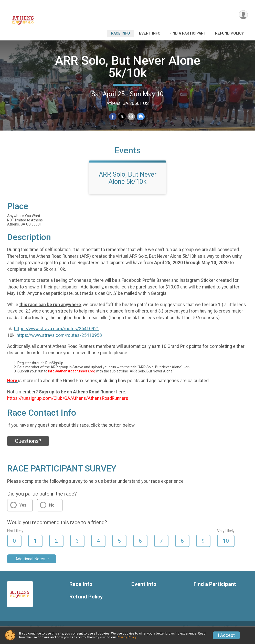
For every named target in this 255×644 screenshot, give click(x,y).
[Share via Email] (131, 117)
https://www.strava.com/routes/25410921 (57, 336)
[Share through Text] (140, 117)
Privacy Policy (126, 637)
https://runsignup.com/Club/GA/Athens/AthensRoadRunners (68, 405)
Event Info (150, 33)
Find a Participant (188, 33)
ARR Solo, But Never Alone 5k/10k (128, 67)
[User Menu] (243, 15)
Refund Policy (229, 33)
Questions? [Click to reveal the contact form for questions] (28, 448)
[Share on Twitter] (122, 117)
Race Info (120, 33)
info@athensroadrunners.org (72, 378)
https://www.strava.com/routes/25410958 (59, 342)
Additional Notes (30, 566)
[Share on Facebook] (113, 117)
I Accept (226, 635)
